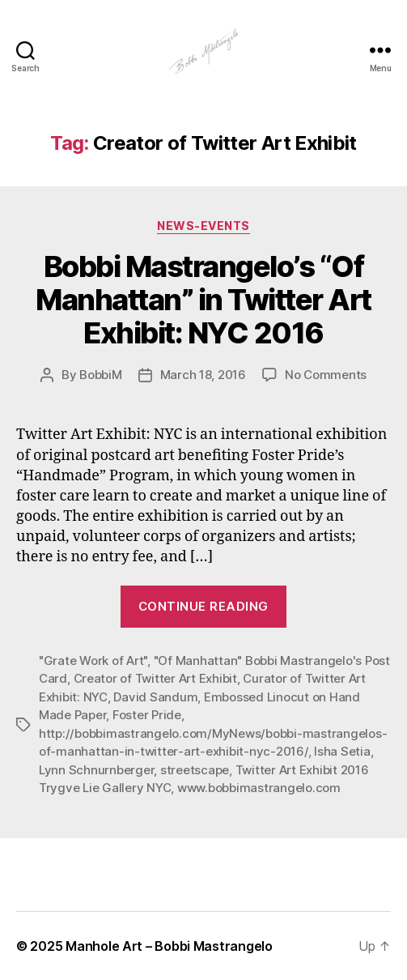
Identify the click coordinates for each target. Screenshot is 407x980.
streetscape (195, 770)
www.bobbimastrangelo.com (259, 788)
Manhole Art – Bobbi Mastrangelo (169, 946)
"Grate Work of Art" (93, 660)
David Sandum (155, 697)
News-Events (203, 226)
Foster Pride (147, 715)
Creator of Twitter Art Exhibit (155, 678)
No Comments (326, 375)
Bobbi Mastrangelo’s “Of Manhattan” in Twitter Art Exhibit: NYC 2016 (203, 300)
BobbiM (100, 375)
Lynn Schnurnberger (96, 770)
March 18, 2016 (203, 375)
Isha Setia (342, 751)
